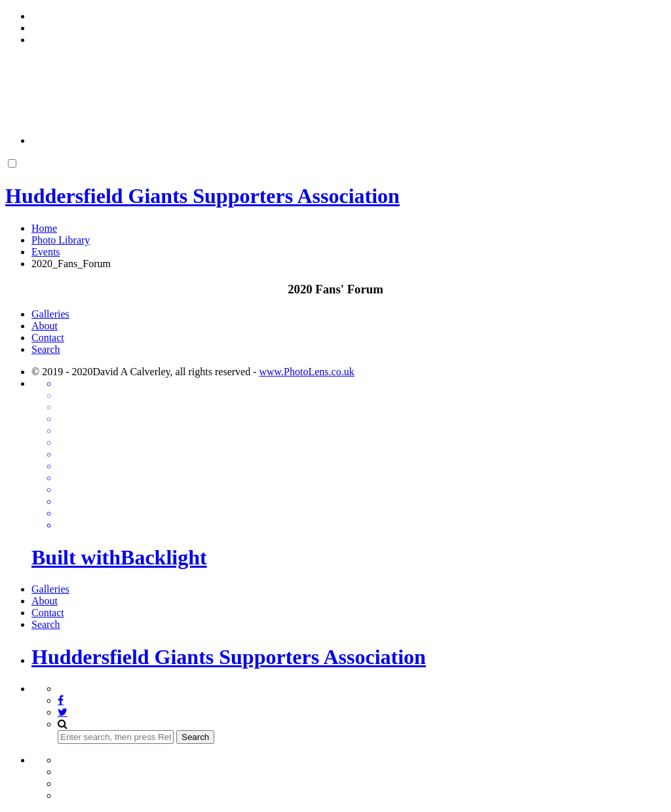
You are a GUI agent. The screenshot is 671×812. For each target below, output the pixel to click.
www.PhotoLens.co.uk (306, 372)
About (45, 326)
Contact (48, 338)
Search (46, 349)
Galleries (50, 314)
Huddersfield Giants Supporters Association (229, 657)
